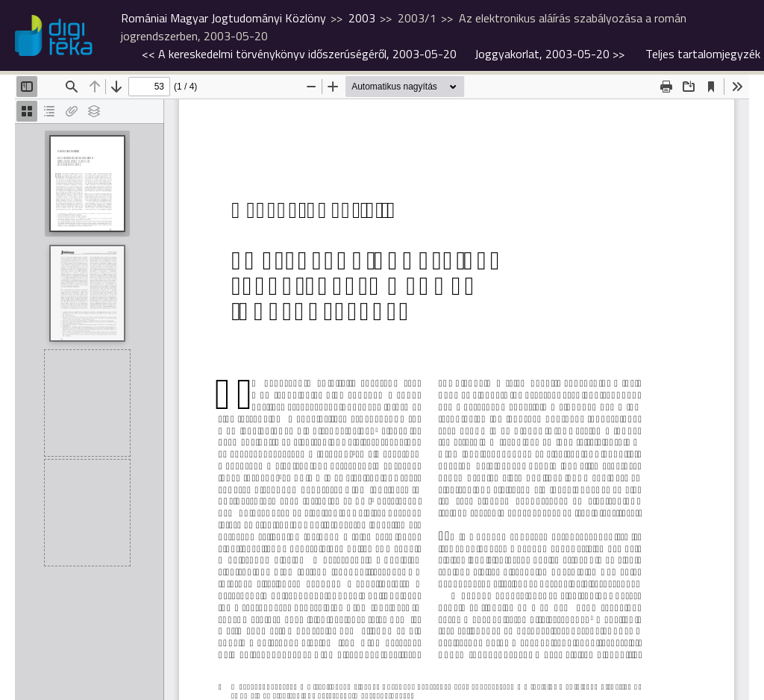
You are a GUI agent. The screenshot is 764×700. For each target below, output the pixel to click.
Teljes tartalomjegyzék (703, 54)
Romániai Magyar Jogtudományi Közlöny (223, 18)
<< (299, 54)
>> (549, 54)
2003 (362, 18)
